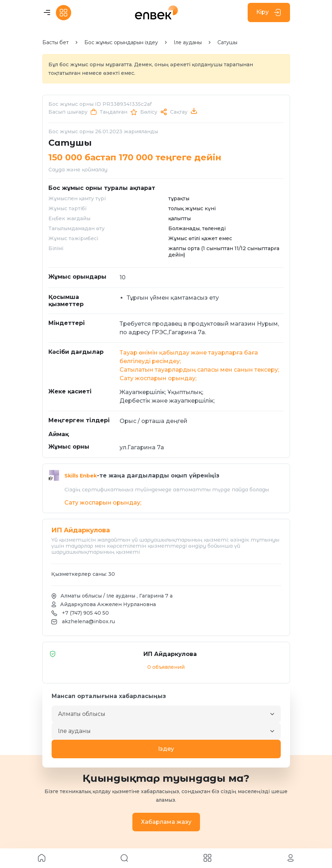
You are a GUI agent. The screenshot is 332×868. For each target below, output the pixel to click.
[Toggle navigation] (47, 13)
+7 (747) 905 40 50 (85, 613)
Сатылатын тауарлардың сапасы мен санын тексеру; (199, 370)
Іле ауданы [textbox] (74, 731)
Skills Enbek (81, 476)
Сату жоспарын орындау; (158, 378)
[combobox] (166, 714)
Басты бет (56, 43)
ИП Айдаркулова (123, 654)
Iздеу (166, 749)
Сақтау (179, 112)
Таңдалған (114, 112)
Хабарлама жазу (166, 822)
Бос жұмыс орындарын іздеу (121, 43)
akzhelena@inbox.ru (88, 621)
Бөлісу (149, 112)
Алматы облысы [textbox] (82, 714)
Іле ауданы (188, 43)
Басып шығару (68, 112)
